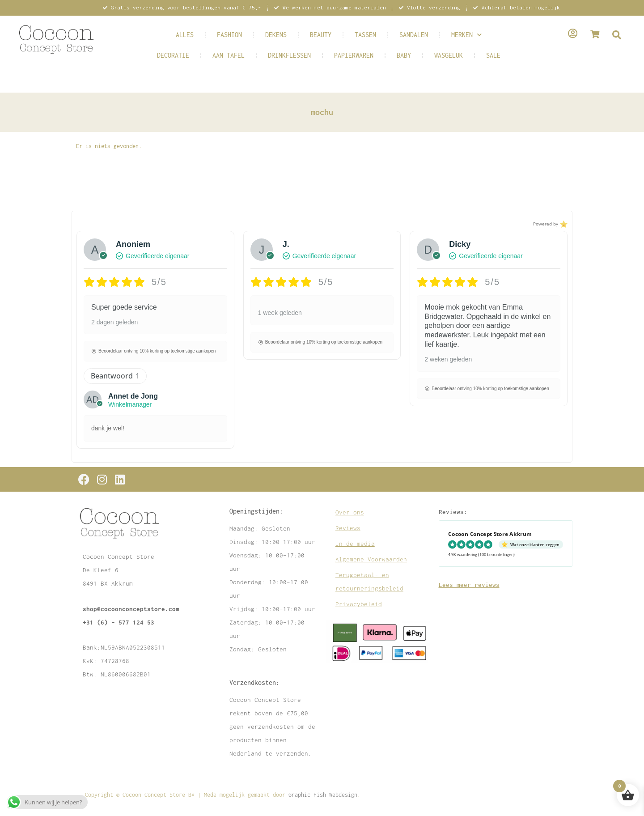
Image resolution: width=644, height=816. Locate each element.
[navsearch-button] (617, 36)
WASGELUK (449, 55)
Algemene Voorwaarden (371, 559)
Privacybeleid (359, 604)
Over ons (350, 512)
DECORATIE (173, 55)
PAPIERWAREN (354, 55)
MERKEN (466, 35)
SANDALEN (414, 35)
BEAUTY (321, 35)
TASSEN (365, 35)
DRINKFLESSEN (289, 55)
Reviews (348, 528)
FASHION (229, 35)
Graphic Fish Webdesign (323, 795)
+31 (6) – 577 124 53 (119, 622)
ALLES (185, 35)
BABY (404, 55)
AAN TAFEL (229, 55)
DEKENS (276, 35)
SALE (493, 55)
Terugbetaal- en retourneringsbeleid (369, 582)
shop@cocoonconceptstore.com (131, 609)
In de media (355, 544)
